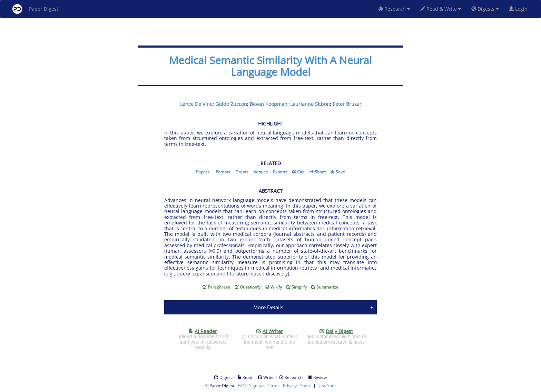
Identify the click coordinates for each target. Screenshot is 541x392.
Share (320, 172)
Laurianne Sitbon (310, 104)
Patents (223, 172)
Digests (485, 9)
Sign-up (256, 386)
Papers (203, 172)
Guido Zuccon (231, 104)
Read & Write (441, 9)
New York (327, 386)
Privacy (290, 386)
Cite (301, 172)
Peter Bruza (346, 104)
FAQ (242, 386)
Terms (273, 386)
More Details (268, 307)
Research (394, 9)
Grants (242, 172)
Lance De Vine (196, 104)
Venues (261, 172)
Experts (280, 172)
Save (340, 172)
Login (520, 9)
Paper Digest (35, 9)
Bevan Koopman (269, 104)
